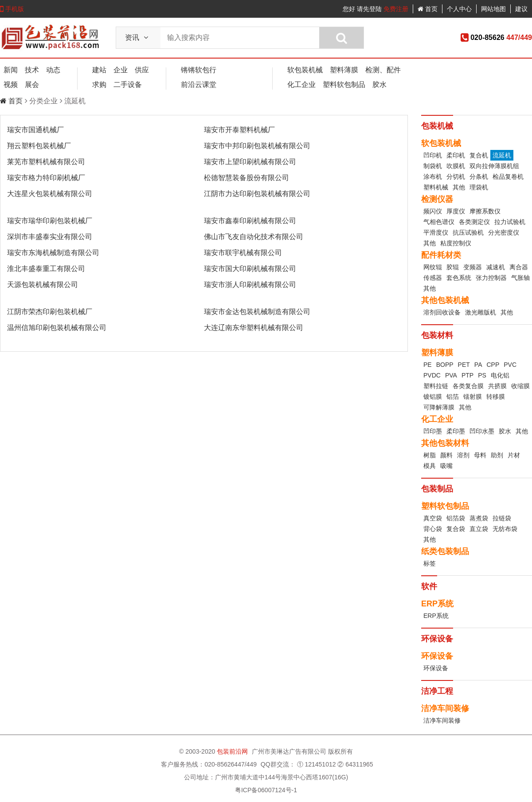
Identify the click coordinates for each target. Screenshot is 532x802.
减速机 (496, 267)
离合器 (519, 267)
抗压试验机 (468, 232)
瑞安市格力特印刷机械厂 (46, 178)
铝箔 (453, 397)
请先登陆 (369, 9)
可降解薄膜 (439, 407)
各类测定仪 (474, 222)
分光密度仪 (504, 232)
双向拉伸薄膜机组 (494, 166)
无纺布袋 (505, 529)
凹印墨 (433, 431)
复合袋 (456, 529)
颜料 (446, 455)
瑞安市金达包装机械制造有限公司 (257, 312)
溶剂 (463, 455)
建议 (521, 9)
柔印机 (456, 155)
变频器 (473, 267)
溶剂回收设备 (442, 312)
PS (482, 375)
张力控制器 (491, 278)
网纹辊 (433, 267)
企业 (121, 70)
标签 (430, 563)
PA (478, 365)
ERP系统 (436, 616)
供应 (142, 70)
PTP (467, 375)
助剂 (497, 455)
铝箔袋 (456, 518)
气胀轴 (520, 278)
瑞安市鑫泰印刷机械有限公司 (250, 221)
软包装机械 (305, 70)
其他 (459, 187)
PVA (451, 375)
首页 (428, 9)
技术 (32, 70)
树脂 (430, 455)
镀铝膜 (433, 397)
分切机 (456, 177)
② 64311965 (355, 764)
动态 (53, 70)
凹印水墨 (482, 431)
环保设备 (436, 668)
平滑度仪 (436, 232)
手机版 (12, 9)
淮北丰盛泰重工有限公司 (46, 269)
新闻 (11, 70)
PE (428, 365)
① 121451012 (317, 764)
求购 (99, 85)
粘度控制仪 (456, 243)
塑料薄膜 (344, 70)
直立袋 (479, 529)
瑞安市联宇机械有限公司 (243, 253)
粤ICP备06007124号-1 (266, 790)
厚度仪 (456, 211)
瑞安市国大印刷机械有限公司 (250, 269)
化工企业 (301, 85)
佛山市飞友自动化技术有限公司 (254, 237)
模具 (430, 466)
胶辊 (453, 267)
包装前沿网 (233, 751)
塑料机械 (436, 187)
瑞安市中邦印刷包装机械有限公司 (257, 146)
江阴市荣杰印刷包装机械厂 (50, 312)
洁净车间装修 (442, 720)
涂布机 (433, 177)
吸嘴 (446, 466)
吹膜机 (456, 166)
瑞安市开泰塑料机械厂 (239, 130)
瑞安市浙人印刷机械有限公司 (250, 285)
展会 (32, 85)
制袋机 (433, 166)
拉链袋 (502, 518)
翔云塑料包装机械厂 (39, 146)
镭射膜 (473, 397)
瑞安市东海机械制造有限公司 (53, 253)
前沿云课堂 (199, 85)
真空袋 (433, 518)
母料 (480, 455)
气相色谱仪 (439, 222)
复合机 (479, 155)
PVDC (432, 375)
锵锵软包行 (199, 70)
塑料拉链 (436, 386)
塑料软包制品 (344, 85)
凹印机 (433, 155)
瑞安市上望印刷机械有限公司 (250, 162)
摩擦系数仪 (485, 211)
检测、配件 (383, 70)
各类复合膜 (468, 386)
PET (464, 365)
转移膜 (496, 397)
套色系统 (459, 278)
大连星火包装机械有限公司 (50, 194)
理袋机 (479, 187)
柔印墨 (456, 431)
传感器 (433, 278)
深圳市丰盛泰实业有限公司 (50, 237)
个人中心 (459, 9)
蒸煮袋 (479, 518)
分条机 (479, 177)
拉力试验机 (510, 222)
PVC (510, 365)
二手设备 (128, 85)
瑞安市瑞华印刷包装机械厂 (50, 221)
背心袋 (433, 529)
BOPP (445, 365)
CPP (493, 365)
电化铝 (500, 375)
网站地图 (493, 9)
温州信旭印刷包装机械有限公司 (57, 328)
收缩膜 (520, 386)
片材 (514, 455)
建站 (99, 70)
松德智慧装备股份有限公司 (246, 178)
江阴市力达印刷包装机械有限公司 (257, 194)
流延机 (502, 155)
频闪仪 (433, 211)
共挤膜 (497, 386)
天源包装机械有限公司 (43, 285)
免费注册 (396, 9)
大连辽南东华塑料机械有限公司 (254, 328)
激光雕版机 (481, 312)
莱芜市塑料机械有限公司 (46, 162)
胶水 (379, 85)
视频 (11, 85)
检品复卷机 (508, 177)
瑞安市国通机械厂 (35, 130)
